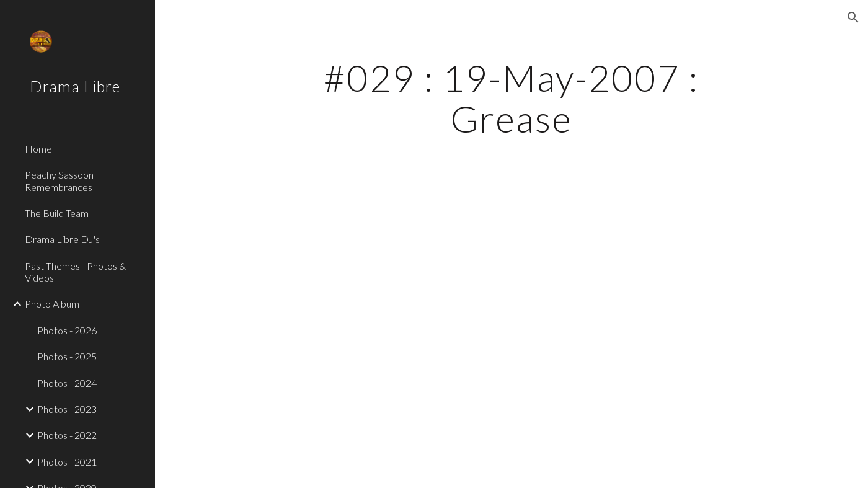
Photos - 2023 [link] (67, 409)
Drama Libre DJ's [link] (62, 239)
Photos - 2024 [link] (67, 383)
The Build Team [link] (57, 213)
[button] (853, 17)
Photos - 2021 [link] (67, 462)
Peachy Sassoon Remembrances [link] (59, 180)
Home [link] (38, 149)
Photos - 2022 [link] (67, 435)
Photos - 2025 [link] (67, 356)
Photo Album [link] (52, 304)
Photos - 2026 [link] (67, 330)
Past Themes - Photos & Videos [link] (75, 272)
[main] (511, 98)
